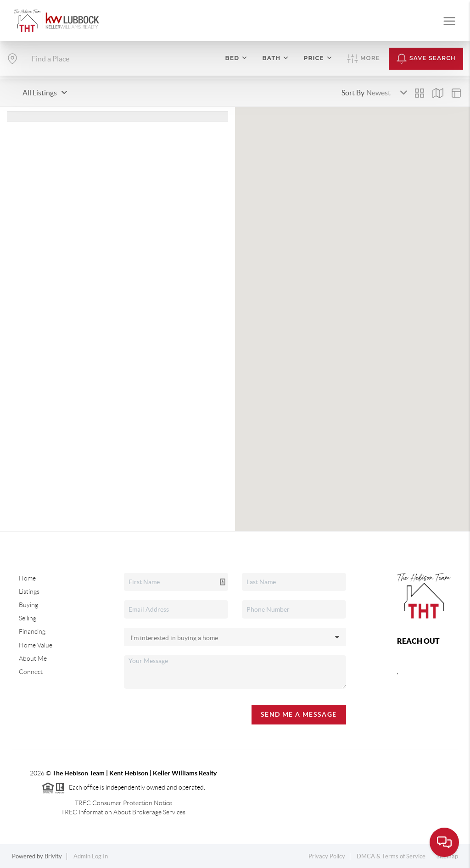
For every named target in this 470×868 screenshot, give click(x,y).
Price (318, 58)
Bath (275, 58)
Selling (28, 618)
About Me (33, 658)
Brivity (53, 856)
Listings (29, 592)
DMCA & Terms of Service (391, 856)
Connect (31, 672)
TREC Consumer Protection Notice (123, 803)
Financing (32, 631)
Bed (237, 58)
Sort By (353, 93)
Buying (28, 605)
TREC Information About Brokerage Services (123, 812)
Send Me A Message (299, 714)
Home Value (36, 645)
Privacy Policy (327, 856)
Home (27, 578)
